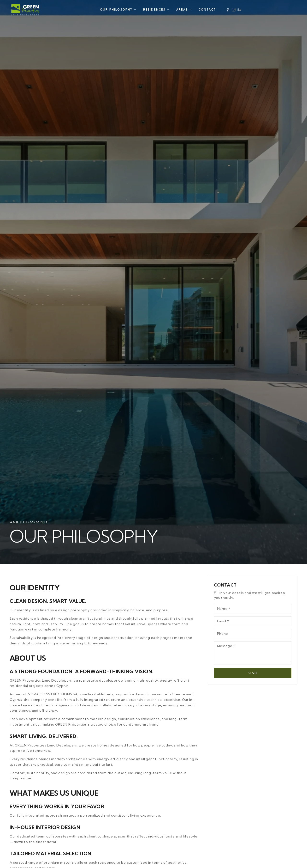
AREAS (184, 10)
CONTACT (207, 10)
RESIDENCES (156, 10)
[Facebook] (228, 10)
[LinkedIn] (239, 10)
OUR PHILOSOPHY (118, 10)
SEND (253, 665)
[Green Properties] (25, 10)
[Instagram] (234, 10)
